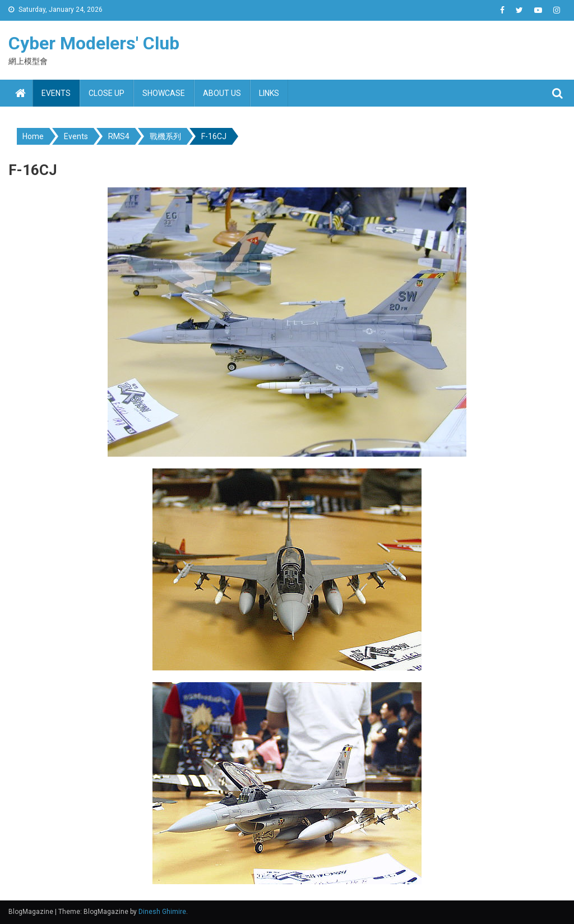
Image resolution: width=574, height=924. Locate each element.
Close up (107, 93)
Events (56, 93)
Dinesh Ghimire (162, 912)
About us (222, 93)
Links (269, 93)
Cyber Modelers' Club (94, 43)
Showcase (164, 93)
